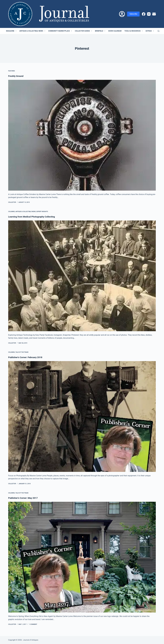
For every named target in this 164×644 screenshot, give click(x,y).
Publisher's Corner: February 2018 (26, 357)
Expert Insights (42, 212)
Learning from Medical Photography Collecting (32, 217)
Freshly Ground (16, 76)
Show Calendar (115, 31)
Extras (150, 31)
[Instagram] (149, 14)
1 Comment (33, 624)
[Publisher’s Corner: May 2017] (82, 557)
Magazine (12, 31)
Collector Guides (84, 31)
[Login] (122, 14)
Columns (12, 212)
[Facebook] (144, 14)
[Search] (158, 31)
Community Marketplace (61, 31)
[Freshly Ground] (82, 135)
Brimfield (101, 31)
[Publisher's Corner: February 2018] (82, 416)
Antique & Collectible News (33, 31)
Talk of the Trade (22, 352)
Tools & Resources (134, 31)
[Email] (154, 14)
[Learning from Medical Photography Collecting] (82, 276)
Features (12, 71)
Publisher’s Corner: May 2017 (24, 498)
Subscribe (133, 14)
